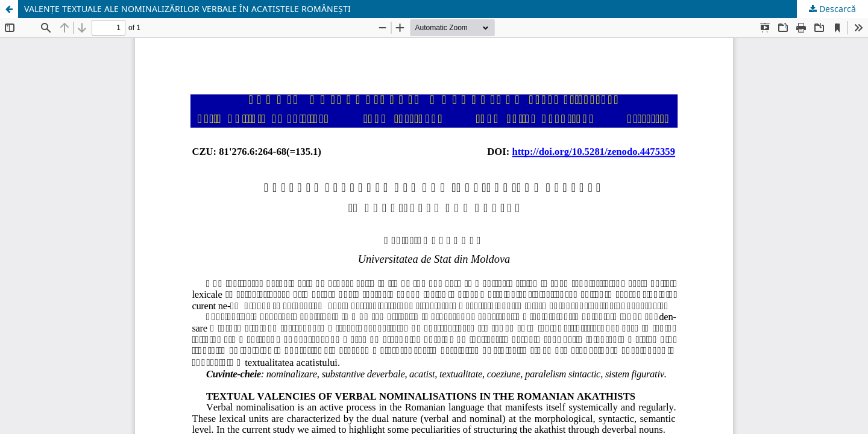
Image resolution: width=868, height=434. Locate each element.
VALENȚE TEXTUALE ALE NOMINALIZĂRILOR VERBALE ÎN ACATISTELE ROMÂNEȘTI (187, 9)
